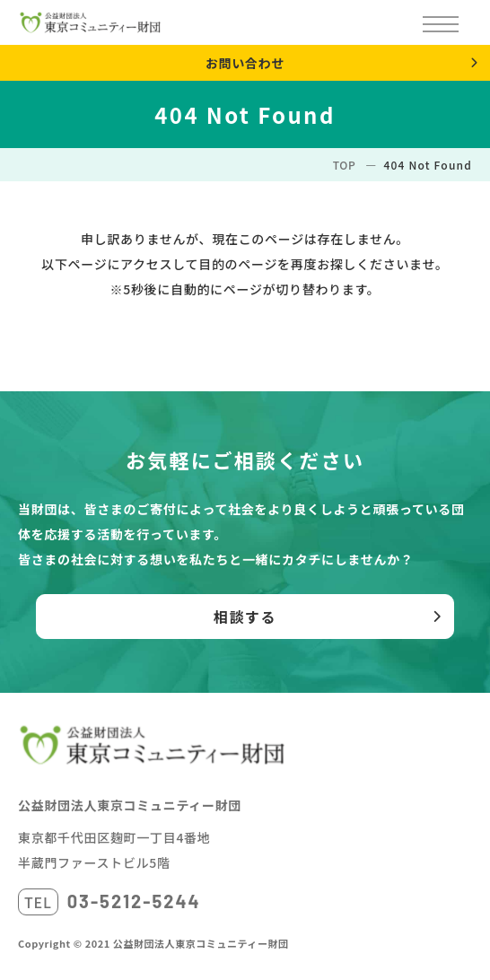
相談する (245, 617)
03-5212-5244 (134, 901)
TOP (345, 165)
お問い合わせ (245, 63)
